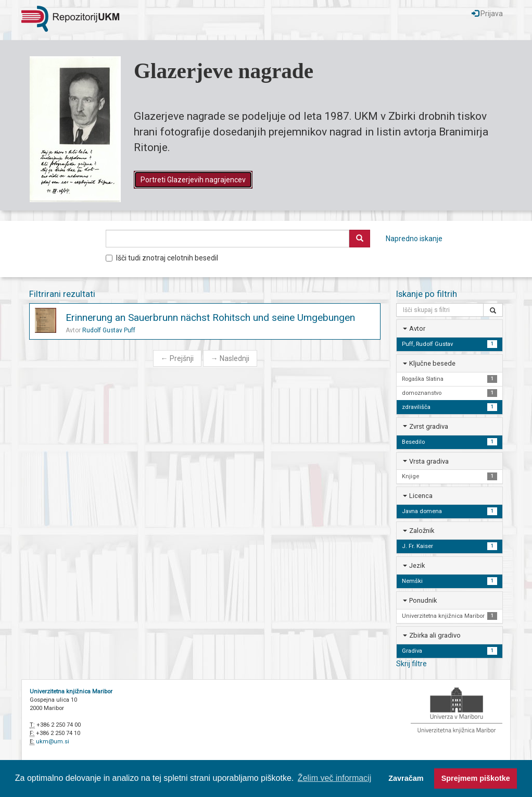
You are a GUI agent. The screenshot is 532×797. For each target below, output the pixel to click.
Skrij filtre (411, 664)
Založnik (422, 531)
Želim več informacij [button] (334, 778)
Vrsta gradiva (429, 461)
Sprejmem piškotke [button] (476, 778)
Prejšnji (177, 358)
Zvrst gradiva (429, 426)
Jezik (417, 565)
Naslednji (230, 358)
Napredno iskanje (414, 239)
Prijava (487, 14)
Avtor (417, 328)
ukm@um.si (53, 742)
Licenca (421, 496)
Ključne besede (432, 363)
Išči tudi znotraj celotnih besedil (162, 258)
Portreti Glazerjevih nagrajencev (193, 180)
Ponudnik (423, 600)
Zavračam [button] (406, 778)
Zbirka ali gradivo (435, 635)
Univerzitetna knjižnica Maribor (71, 692)
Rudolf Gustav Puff (109, 330)
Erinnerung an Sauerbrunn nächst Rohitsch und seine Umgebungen (210, 317)
